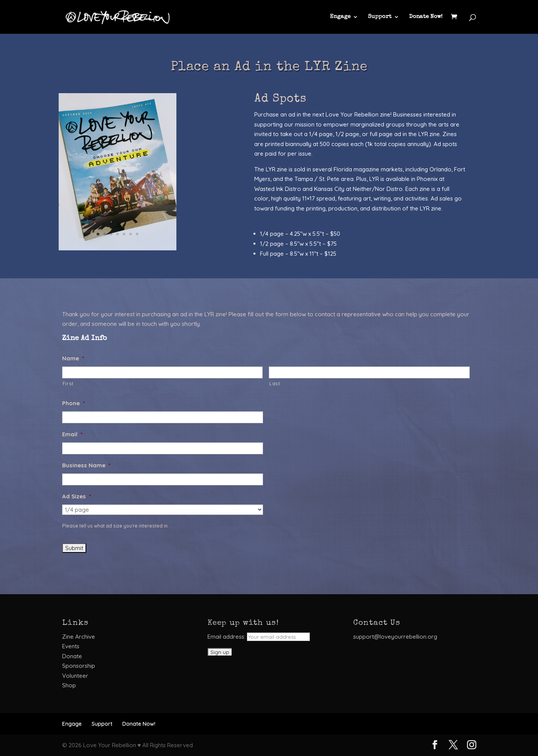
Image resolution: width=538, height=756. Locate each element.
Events (71, 646)
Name (73, 358)
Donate (72, 656)
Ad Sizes (77, 496)
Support (380, 17)
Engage (340, 17)
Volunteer (75, 676)
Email (72, 434)
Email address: (259, 637)
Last (275, 384)
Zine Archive (79, 637)
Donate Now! (426, 17)
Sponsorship (79, 666)
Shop (69, 685)
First (68, 384)
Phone (73, 403)
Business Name (86, 465)
